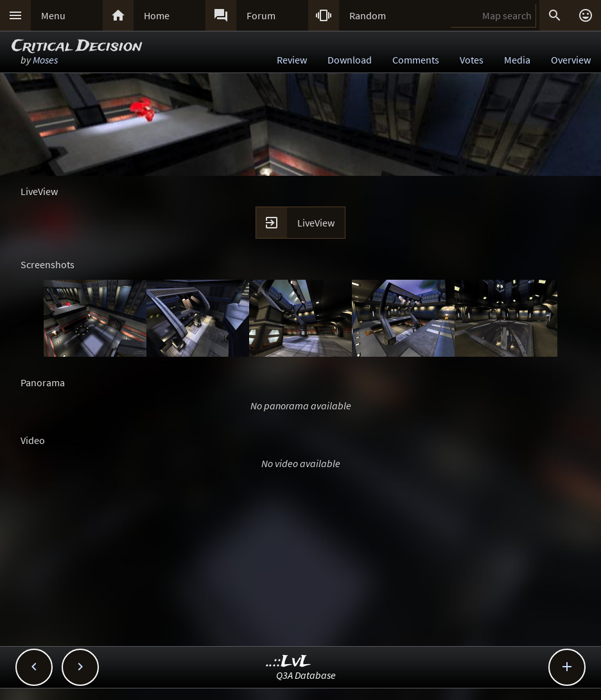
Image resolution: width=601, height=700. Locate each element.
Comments (416, 60)
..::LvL (289, 662)
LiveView (316, 223)
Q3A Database (306, 675)
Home (157, 15)
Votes (472, 60)
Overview (571, 60)
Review (292, 60)
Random (368, 15)
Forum (261, 15)
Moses (45, 60)
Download (350, 60)
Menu (53, 15)
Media (517, 60)
